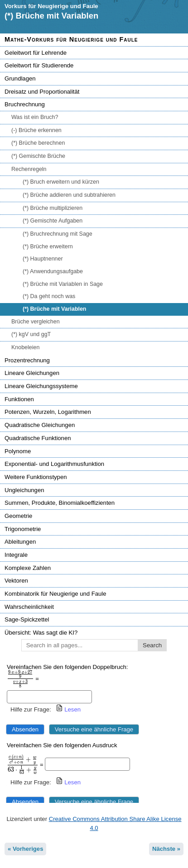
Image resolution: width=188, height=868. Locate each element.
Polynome (18, 451)
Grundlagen (20, 78)
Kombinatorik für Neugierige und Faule (55, 594)
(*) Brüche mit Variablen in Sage (63, 284)
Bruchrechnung (25, 104)
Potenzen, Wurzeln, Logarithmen (48, 412)
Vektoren (16, 581)
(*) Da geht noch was (49, 296)
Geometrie (18, 516)
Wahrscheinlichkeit (29, 607)
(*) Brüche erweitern (48, 247)
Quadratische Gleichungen (40, 425)
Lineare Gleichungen (32, 373)
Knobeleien (25, 347)
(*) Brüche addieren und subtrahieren (69, 195)
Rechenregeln (29, 169)
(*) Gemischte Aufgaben (53, 221)
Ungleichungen (24, 490)
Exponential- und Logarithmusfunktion (54, 464)
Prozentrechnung (27, 360)
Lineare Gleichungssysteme (41, 386)
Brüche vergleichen (36, 322)
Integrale (16, 555)
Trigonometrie (23, 529)
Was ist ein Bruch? (35, 117)
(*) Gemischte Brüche (38, 156)
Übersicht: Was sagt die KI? (41, 633)
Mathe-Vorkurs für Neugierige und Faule (71, 39)
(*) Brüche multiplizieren (53, 208)
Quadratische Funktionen (38, 438)
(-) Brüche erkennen (36, 130)
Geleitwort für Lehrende (36, 53)
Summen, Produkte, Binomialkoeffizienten (60, 503)
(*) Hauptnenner (43, 259)
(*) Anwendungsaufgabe (53, 271)
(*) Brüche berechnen (38, 143)
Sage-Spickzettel (27, 619)
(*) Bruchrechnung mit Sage (58, 234)
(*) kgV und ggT (31, 334)
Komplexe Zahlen (28, 568)
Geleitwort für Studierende (39, 65)
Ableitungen (20, 542)
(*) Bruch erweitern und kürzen (61, 182)
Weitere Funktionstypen (36, 477)
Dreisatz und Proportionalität (42, 92)
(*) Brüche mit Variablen (54, 309)
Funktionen (19, 399)
